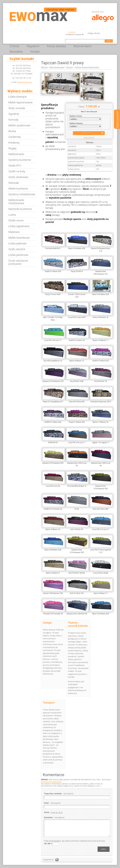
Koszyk (72, 32)
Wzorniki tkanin (83, 46)
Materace (14, 232)
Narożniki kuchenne (20, 209)
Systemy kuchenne (20, 160)
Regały (13, 148)
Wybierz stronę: (76, 116)
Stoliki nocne (16, 220)
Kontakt (35, 52)
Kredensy (14, 143)
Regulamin (33, 46)
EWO (38, 17)
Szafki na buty (17, 171)
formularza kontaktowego (51, 782)
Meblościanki (16, 154)
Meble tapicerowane (21, 102)
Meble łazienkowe (19, 238)
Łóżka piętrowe (17, 243)
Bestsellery (16, 52)
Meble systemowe (19, 125)
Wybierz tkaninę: (76, 123)
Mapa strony (94, 33)
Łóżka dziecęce (18, 97)
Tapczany (69, 67)
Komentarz (54, 818)
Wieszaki (14, 183)
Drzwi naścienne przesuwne (18, 262)
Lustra (12, 215)
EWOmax (44, 67)
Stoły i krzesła (17, 108)
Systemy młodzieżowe (22, 194)
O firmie (15, 46)
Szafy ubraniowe (18, 177)
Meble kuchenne (18, 189)
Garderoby (15, 137)
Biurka (12, 131)
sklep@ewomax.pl (25, 82)
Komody (13, 120)
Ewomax (78, 67)
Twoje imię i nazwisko (59, 794)
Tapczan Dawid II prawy (90, 67)
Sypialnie (14, 114)
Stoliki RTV (15, 166)
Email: (52, 803)
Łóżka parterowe (18, 255)
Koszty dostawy (56, 46)
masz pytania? (89, 137)
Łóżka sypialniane (19, 226)
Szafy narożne (17, 249)
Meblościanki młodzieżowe (16, 202)
